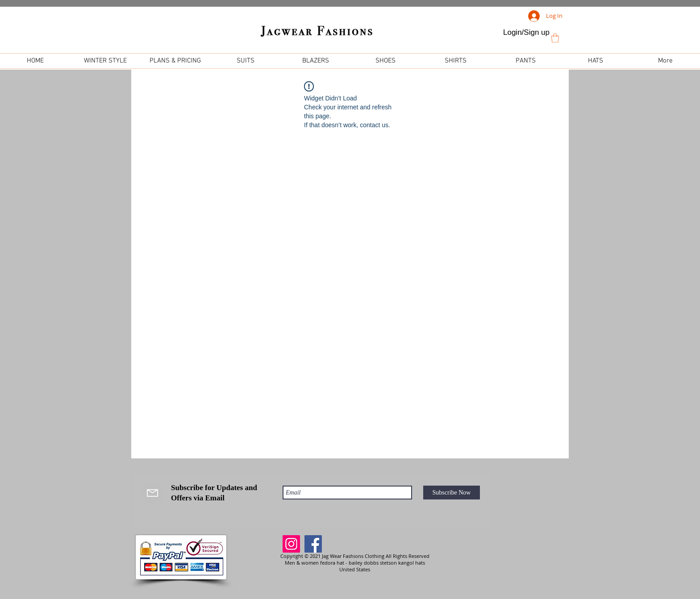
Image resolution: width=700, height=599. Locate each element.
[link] (555, 38)
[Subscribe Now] (452, 493)
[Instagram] (291, 544)
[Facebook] (313, 544)
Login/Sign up (526, 32)
